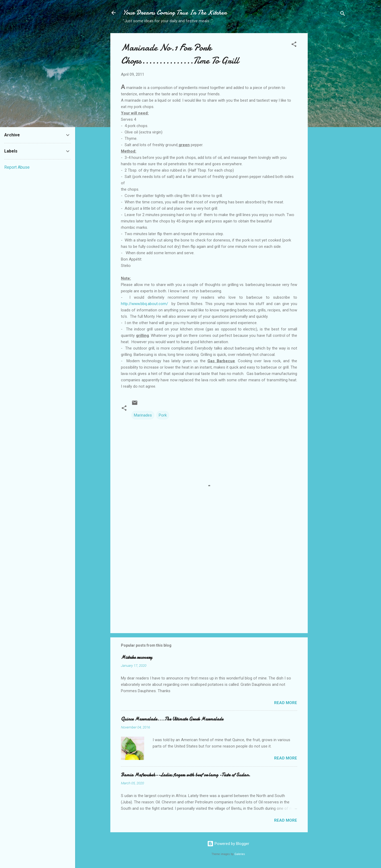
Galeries (240, 854)
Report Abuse (17, 167)
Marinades (143, 415)
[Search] (343, 14)
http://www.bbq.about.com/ (144, 304)
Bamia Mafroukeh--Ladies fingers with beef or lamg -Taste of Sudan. (186, 775)
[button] (294, 45)
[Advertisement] (329, 117)
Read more (286, 703)
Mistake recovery (137, 657)
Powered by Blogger (228, 844)
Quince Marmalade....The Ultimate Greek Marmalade (172, 719)
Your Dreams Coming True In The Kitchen (175, 13)
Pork (163, 415)
